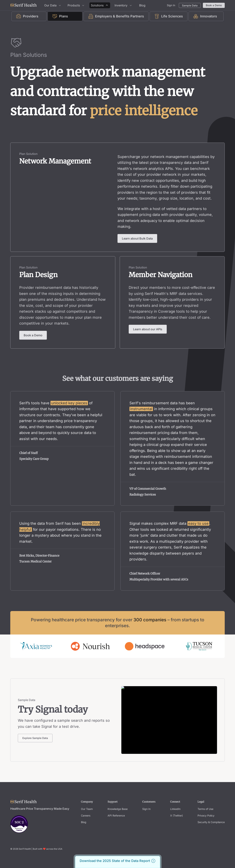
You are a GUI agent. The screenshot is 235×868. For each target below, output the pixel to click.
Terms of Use (205, 809)
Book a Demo (214, 5)
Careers (86, 815)
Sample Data (190, 5)
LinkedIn (175, 809)
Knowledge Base (118, 809)
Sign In (171, 5)
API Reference (116, 815)
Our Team (87, 809)
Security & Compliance (211, 822)
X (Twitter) (177, 815)
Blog (142, 5)
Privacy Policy (206, 815)
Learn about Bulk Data (137, 238)
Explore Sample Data (35, 738)
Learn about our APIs (148, 329)
